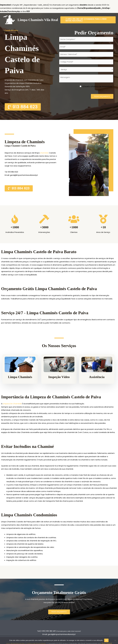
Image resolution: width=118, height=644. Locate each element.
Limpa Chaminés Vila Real (38, 20)
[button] (88, 20)
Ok (106, 640)
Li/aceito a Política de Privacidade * (98, 88)
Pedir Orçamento (102, 98)
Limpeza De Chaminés (13, 404)
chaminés (44, 153)
